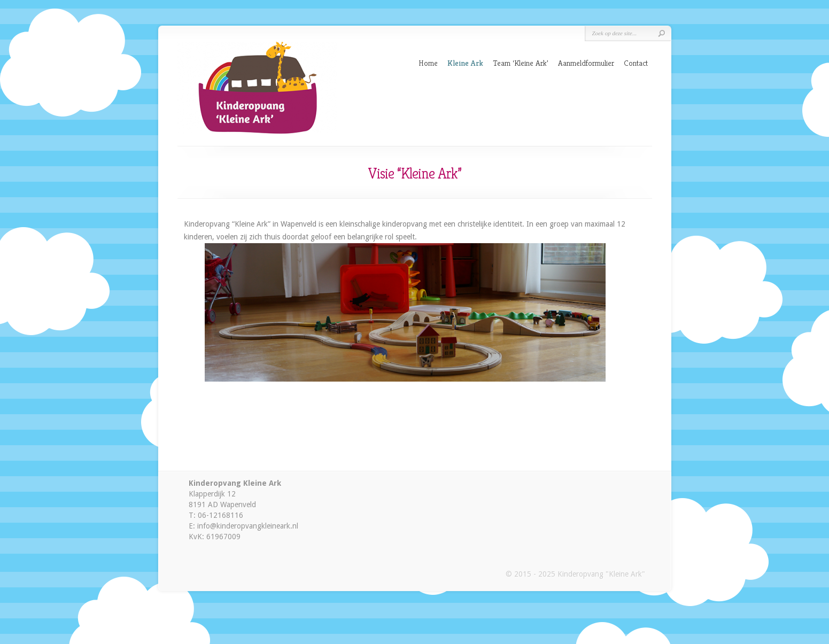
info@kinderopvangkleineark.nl (248, 526)
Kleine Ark (465, 63)
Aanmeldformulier (586, 63)
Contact (636, 63)
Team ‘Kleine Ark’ (521, 63)
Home (428, 63)
